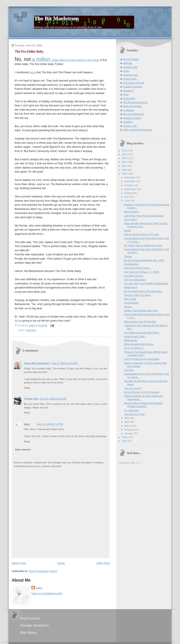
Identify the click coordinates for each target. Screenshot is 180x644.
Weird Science (132, 212)
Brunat (128, 231)
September (131, 189)
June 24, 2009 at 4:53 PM (64, 363)
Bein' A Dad (130, 299)
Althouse (128, 63)
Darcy (126, 71)
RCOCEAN (129, 98)
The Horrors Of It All (134, 83)
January (129, 433)
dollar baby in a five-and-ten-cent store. (66, 60)
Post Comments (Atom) (43, 571)
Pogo (126, 94)
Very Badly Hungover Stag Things (142, 333)
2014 (125, 154)
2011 (125, 166)
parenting (31, 330)
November (130, 181)
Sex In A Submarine (134, 114)
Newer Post (19, 563)
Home (61, 563)
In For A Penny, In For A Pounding (142, 392)
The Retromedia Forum (135, 102)
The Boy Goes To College (137, 295)
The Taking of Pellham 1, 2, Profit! (142, 272)
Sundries (128, 122)
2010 (125, 170)
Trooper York (31, 399)
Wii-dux (128, 307)
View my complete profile (47, 593)
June (127, 201)
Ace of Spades (131, 59)
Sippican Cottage (132, 118)
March (128, 426)
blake (27, 424)
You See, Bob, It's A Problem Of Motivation (146, 283)
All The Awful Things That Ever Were (143, 291)
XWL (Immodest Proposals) (138, 130)
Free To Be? (130, 219)
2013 (125, 158)
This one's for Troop (134, 414)
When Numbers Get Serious (139, 344)
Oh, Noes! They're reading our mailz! (143, 245)
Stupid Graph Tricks (134, 336)
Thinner (128, 256)
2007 (125, 441)
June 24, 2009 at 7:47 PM (50, 424)
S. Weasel (129, 110)
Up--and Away (131, 410)
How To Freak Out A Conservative (142, 359)
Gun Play (129, 370)
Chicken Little (130, 67)
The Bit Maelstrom (56, 18)
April (127, 422)
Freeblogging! (131, 264)
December (130, 177)
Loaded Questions (133, 87)
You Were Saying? (134, 276)
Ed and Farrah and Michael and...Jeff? (144, 260)
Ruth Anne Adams (133, 106)
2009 (125, 174)
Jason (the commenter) (37, 363)
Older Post (103, 563)
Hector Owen (130, 79)
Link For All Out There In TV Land (142, 234)
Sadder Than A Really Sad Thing (141, 311)
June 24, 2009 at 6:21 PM (53, 399)
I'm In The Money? (134, 348)
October (129, 185)
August (128, 193)
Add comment (23, 450)
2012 (125, 162)
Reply (27, 388)
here (33, 72)
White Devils (131, 340)
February (130, 430)
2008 (125, 437)
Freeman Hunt (131, 75)
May (127, 418)
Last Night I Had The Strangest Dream (144, 216)
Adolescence (131, 287)
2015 (125, 150)
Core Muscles (131, 303)
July (127, 197)
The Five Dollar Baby (135, 280)
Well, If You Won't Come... (138, 268)
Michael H (128, 91)
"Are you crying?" (133, 388)
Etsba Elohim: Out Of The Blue (140, 322)
